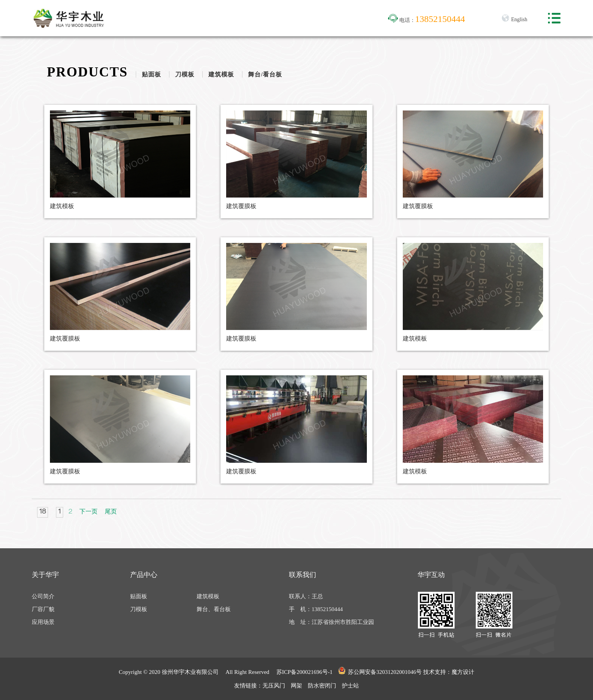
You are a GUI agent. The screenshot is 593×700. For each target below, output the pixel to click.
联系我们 (303, 575)
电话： (427, 20)
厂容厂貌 (43, 609)
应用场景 (43, 622)
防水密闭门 (322, 686)
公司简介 (43, 596)
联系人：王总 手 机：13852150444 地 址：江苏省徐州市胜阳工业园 (331, 609)
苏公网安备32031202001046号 (380, 671)
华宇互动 (431, 575)
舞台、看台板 (214, 609)
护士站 (350, 686)
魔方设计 (463, 672)
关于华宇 (45, 575)
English (514, 19)
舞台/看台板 (265, 74)
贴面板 (151, 74)
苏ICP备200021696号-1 (304, 672)
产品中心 (144, 575)
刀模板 (185, 74)
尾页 (111, 512)
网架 (296, 686)
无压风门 (274, 686)
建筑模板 (221, 74)
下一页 (88, 512)
